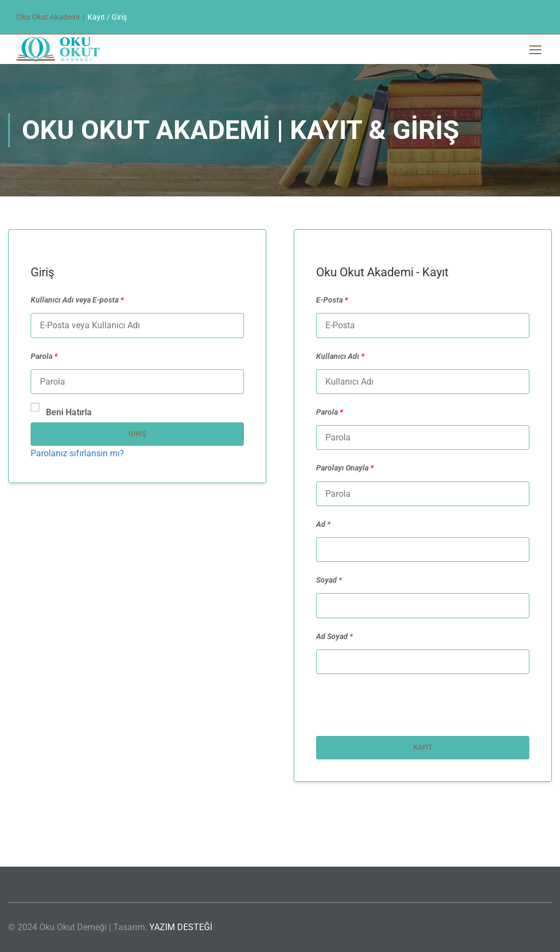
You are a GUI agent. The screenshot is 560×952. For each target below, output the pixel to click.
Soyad (326, 580)
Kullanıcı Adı (340, 356)
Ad (321, 524)
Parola (44, 356)
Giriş (138, 434)
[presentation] (390, 709)
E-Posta (332, 300)
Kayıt (423, 747)
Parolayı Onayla (345, 468)
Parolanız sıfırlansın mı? (77, 453)
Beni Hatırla (61, 411)
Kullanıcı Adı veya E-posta (77, 300)
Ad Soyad (332, 636)
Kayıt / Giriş (107, 17)
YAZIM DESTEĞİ (181, 927)
